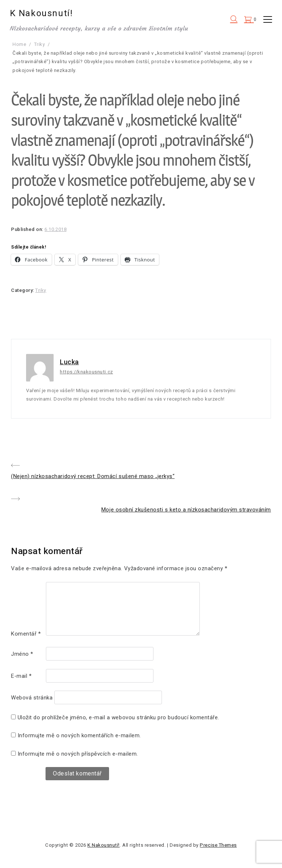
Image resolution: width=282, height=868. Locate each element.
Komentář (26, 634)
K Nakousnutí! (43, 13)
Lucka (69, 362)
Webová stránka (32, 698)
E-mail (21, 676)
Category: (23, 290)
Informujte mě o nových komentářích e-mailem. (79, 735)
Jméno (22, 654)
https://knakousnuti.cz (86, 372)
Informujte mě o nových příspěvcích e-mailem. (78, 754)
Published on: (28, 229)
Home (19, 44)
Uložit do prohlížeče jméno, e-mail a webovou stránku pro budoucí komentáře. (118, 717)
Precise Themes (218, 845)
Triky (40, 44)
